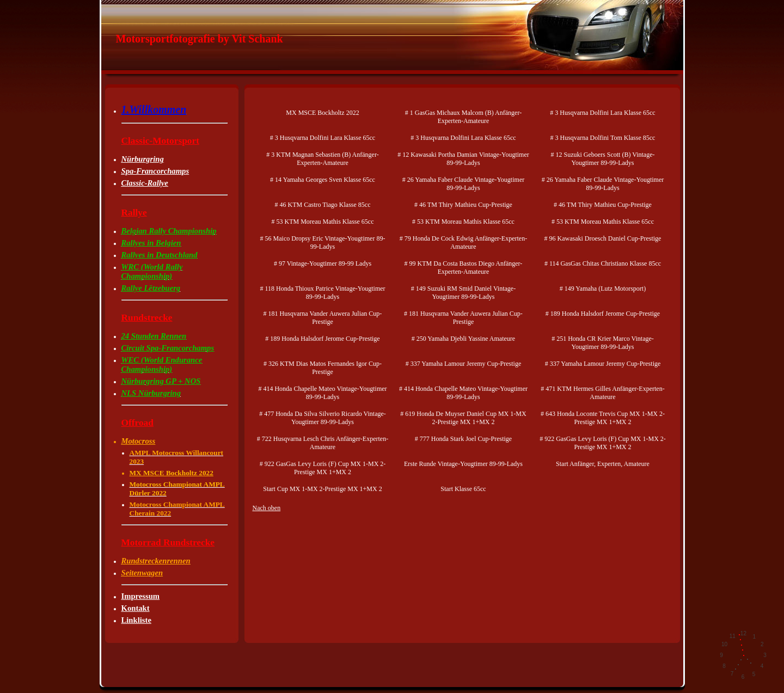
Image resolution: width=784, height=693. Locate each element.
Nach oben (267, 508)
